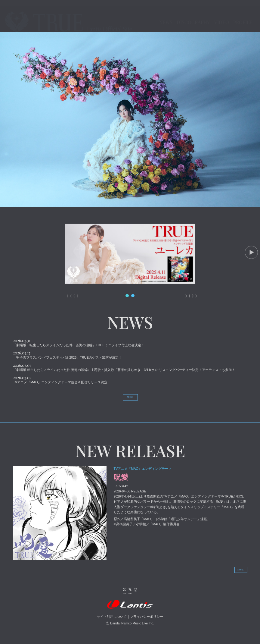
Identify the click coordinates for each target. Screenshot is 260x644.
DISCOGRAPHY (197, 10)
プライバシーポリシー (147, 624)
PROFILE (237, 19)
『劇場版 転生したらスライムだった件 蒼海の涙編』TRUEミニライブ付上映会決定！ (79, 342)
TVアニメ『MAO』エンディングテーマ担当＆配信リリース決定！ (62, 379)
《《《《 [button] (70, 293)
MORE (130, 396)
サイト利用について (112, 624)
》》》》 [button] (190, 293)
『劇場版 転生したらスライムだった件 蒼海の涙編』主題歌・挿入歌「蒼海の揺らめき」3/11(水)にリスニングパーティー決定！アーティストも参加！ (124, 367)
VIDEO (240, 10)
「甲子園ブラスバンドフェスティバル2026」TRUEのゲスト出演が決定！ (67, 355)
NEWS (155, 10)
